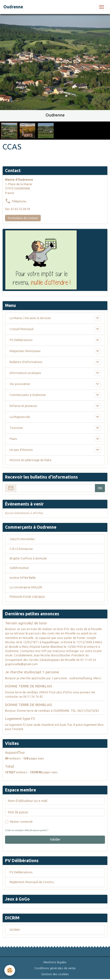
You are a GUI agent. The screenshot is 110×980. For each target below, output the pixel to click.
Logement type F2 (20, 719)
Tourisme (16, 428)
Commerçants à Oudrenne (28, 395)
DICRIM (15, 930)
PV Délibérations (21, 340)
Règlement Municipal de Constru (32, 882)
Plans (13, 439)
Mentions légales (55, 962)
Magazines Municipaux (25, 351)
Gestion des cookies (55, 974)
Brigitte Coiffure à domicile (28, 558)
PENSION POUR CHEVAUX (27, 597)
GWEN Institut (19, 568)
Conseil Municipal (21, 329)
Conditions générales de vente (55, 968)
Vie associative (20, 384)
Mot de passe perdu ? (37, 830)
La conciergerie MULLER (26, 587)
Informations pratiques (25, 373)
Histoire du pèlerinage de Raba (30, 460)
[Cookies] (10, 970)
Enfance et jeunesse (23, 406)
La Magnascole (20, 417)
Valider (55, 839)
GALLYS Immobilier (22, 539)
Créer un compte (14, 830)
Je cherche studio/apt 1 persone (32, 672)
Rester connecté (21, 822)
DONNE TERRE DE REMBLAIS (29, 686)
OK (100, 488)
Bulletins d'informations (26, 362)
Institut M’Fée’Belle (23, 578)
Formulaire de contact (23, 218)
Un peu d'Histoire (21, 450)
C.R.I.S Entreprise (21, 549)
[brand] (13, 7)
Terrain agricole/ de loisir (26, 623)
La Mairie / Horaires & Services (30, 318)
